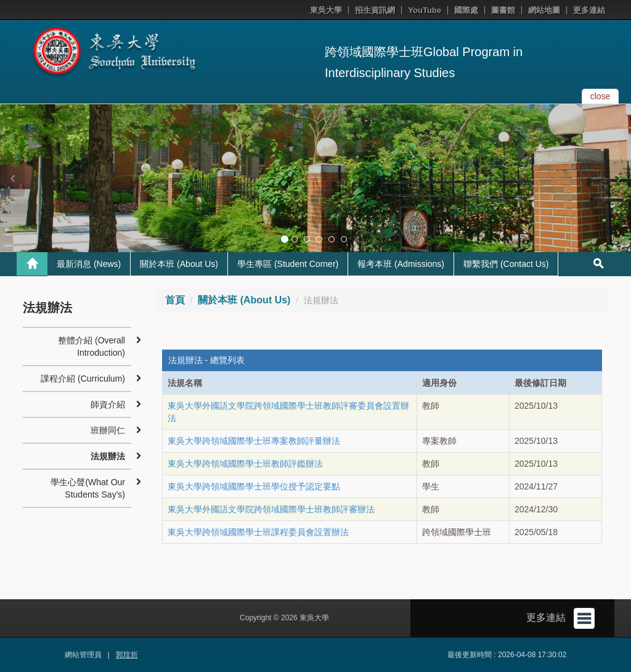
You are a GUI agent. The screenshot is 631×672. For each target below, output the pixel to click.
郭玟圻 (127, 655)
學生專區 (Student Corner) (288, 264)
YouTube (425, 10)
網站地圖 (544, 10)
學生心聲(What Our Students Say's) (88, 488)
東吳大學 (326, 10)
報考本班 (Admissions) (401, 264)
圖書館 (503, 10)
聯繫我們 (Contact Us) (506, 264)
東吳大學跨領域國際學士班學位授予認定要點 (254, 486)
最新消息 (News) (89, 264)
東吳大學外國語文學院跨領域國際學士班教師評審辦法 (271, 509)
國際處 (466, 10)
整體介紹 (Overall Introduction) (92, 346)
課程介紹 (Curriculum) (83, 379)
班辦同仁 (108, 430)
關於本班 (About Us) (179, 264)
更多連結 (589, 10)
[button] (12, 178)
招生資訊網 (375, 10)
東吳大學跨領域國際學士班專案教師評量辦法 (254, 441)
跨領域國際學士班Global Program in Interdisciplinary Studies (424, 62)
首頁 (175, 300)
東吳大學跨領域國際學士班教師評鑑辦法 (245, 464)
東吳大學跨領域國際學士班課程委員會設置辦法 (258, 532)
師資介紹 (108, 404)
